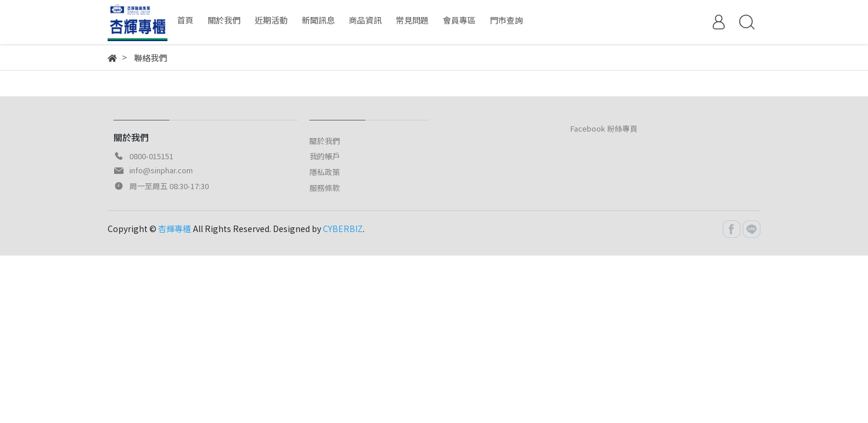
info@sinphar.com (161, 170)
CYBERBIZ (343, 229)
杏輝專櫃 (175, 229)
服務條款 (325, 188)
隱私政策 (325, 172)
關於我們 (325, 141)
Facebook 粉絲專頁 (604, 128)
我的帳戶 (325, 156)
